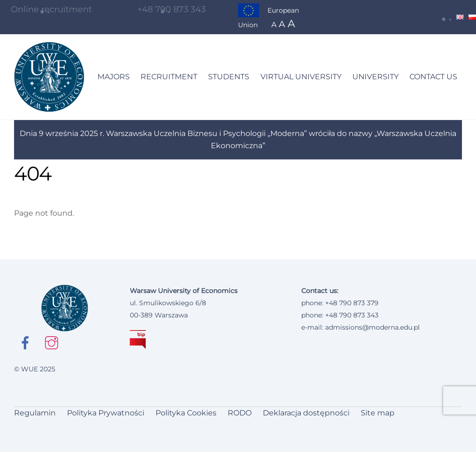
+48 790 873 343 (171, 9)
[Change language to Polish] (472, 17)
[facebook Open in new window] (27, 343)
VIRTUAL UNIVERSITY (301, 77)
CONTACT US (433, 77)
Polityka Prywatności (106, 413)
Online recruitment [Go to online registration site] (46, 9)
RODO (240, 413)
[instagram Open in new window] (53, 342)
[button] (447, 17)
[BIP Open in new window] (138, 339)
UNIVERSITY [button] (376, 77)
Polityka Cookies (186, 413)
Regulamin (35, 413)
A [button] (274, 25)
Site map (378, 413)
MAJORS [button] (114, 77)
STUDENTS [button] (229, 77)
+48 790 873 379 (352, 303)
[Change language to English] (460, 17)
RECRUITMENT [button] (169, 77)
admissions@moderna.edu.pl (372, 327)
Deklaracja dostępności (306, 413)
